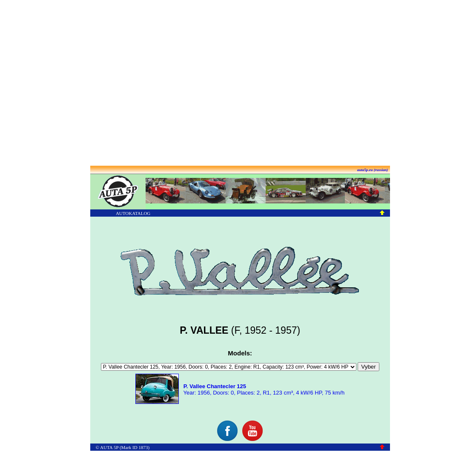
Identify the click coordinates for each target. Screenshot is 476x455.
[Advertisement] (237, 83)
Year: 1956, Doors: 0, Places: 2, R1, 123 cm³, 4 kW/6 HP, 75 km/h (263, 389)
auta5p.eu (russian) (373, 170)
